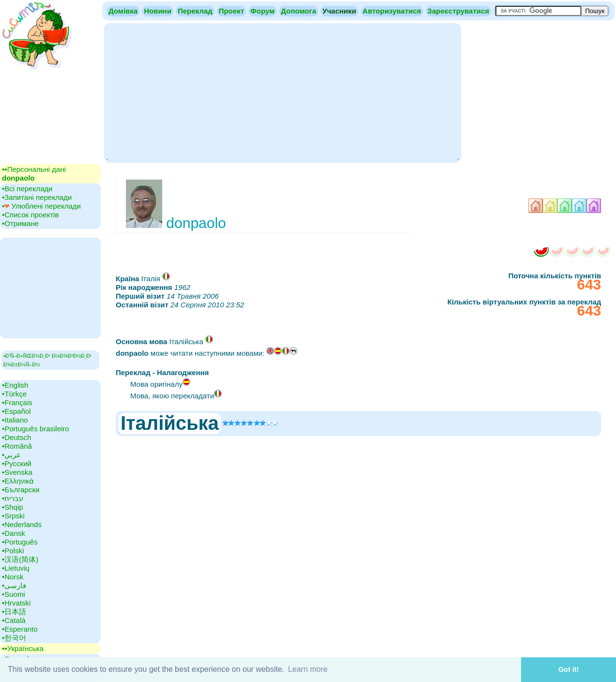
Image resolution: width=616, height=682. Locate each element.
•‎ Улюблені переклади (41, 206)
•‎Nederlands (22, 524)
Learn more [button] (308, 669)
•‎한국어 (14, 638)
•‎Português (20, 542)
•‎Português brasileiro (36, 429)
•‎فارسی (14, 585)
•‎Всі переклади (27, 189)
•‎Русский (17, 463)
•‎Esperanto (20, 629)
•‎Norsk (13, 577)
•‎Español (16, 411)
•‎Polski (13, 551)
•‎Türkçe (14, 394)
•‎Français (17, 402)
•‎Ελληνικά (18, 481)
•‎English (15, 385)
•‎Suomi (14, 594)
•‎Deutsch (16, 437)
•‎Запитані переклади (37, 197)
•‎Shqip (13, 507)
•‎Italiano (15, 420)
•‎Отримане (20, 223)
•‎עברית (13, 498)
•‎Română (17, 446)
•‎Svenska (17, 472)
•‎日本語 (14, 612)
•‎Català (14, 620)
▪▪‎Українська (23, 648)
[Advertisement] (282, 92)
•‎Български (21, 490)
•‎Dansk (14, 533)
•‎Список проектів (30, 215)
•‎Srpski (13, 516)
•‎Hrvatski (16, 603)
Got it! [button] (569, 669)
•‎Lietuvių (16, 568)
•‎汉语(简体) (20, 559)
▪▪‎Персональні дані (34, 174)
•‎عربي (11, 455)
